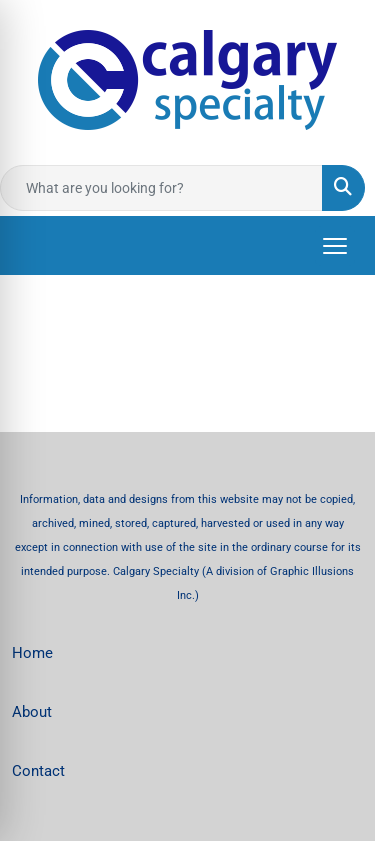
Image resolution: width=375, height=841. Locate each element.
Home (32, 653)
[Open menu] (335, 246)
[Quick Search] (161, 188)
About (32, 712)
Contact (38, 771)
